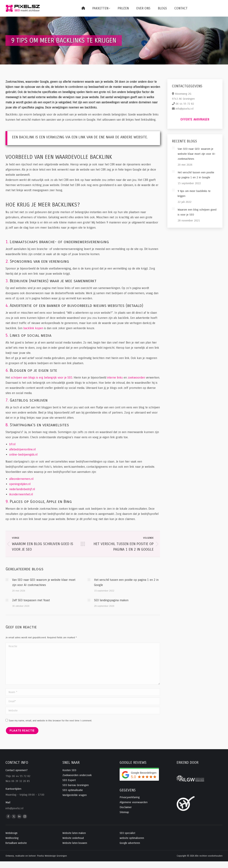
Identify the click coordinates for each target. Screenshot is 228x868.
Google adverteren (130, 843)
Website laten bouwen (75, 843)
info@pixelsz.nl (185, 109)
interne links (115, 378)
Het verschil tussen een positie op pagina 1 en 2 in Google (126, 582)
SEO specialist (127, 833)
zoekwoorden (136, 378)
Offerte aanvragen (195, 119)
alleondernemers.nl (21, 479)
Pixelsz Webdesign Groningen (52, 856)
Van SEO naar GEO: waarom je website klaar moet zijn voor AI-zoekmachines (44, 582)
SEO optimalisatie (73, 790)
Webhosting (12, 838)
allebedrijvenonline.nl (22, 449)
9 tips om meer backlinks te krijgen (194, 194)
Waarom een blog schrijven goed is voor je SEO (197, 212)
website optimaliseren (132, 838)
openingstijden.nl (20, 484)
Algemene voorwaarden (134, 802)
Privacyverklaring (130, 797)
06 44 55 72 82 (185, 104)
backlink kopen (33, 328)
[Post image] (7, 580)
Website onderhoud (73, 838)
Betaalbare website (16, 843)
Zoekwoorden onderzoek (77, 775)
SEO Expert (69, 780)
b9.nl (12, 444)
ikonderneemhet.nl (21, 494)
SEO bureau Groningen (76, 785)
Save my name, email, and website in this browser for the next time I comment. (50, 721)
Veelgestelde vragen (75, 795)
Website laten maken (74, 833)
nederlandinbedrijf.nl (22, 489)
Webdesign (11, 833)
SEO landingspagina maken (111, 600)
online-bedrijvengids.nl (23, 455)
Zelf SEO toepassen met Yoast (31, 600)
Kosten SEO (69, 770)
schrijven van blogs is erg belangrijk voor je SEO (42, 378)
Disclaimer (126, 807)
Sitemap (124, 812)
